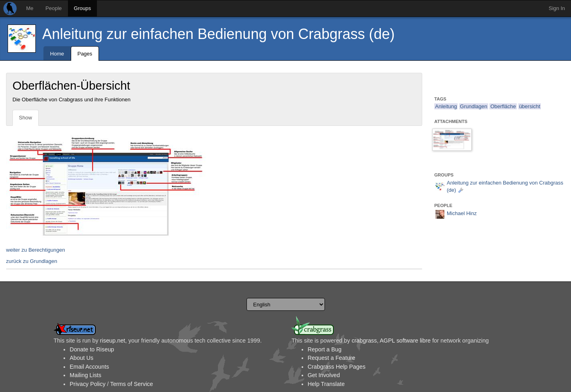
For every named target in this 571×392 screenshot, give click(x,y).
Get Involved (324, 375)
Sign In (557, 8)
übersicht (530, 106)
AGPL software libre (405, 341)
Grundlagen (474, 106)
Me (30, 8)
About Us (81, 358)
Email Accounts (89, 367)
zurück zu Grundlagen (32, 261)
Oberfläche (503, 106)
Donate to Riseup (92, 349)
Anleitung (446, 106)
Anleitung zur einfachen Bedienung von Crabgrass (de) (219, 34)
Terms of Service (131, 384)
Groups (83, 8)
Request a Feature (331, 358)
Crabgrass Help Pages (337, 367)
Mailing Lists (85, 375)
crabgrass (364, 341)
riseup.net (113, 341)
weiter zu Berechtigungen (36, 250)
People (53, 8)
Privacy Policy (87, 384)
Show (26, 118)
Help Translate (326, 384)
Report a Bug (325, 349)
